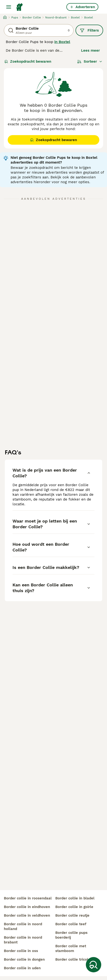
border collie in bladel (75, 898)
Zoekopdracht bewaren (28, 61)
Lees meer (90, 50)
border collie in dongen (24, 959)
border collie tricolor (74, 959)
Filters (89, 30)
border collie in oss (21, 951)
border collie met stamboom (71, 948)
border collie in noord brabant (23, 940)
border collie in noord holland (23, 926)
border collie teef (71, 924)
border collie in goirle (74, 907)
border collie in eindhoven (27, 907)
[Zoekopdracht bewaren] (94, 965)
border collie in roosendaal (28, 898)
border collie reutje (72, 915)
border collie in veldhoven (27, 915)
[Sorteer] (90, 61)
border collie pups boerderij (71, 935)
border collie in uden (22, 968)
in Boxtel (62, 42)
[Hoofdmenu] (9, 7)
